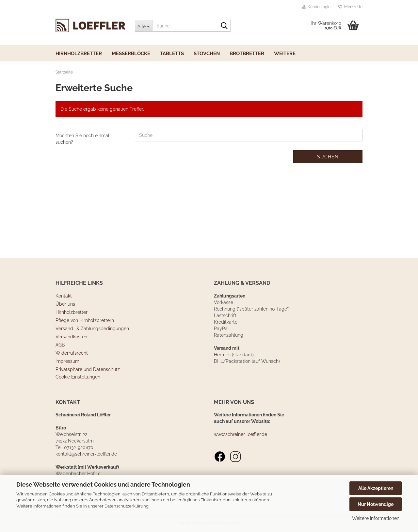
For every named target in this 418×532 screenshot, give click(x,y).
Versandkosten (71, 337)
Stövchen (207, 54)
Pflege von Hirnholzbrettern (85, 320)
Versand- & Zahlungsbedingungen (92, 329)
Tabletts (172, 54)
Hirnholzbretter (79, 54)
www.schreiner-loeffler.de (241, 434)
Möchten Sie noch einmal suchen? (82, 139)
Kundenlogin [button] (316, 7)
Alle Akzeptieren (376, 488)
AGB (60, 345)
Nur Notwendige (376, 504)
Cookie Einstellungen (78, 377)
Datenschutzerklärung (127, 506)
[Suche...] (144, 26)
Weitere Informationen (376, 518)
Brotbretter (247, 54)
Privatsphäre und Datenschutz (88, 369)
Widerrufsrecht (72, 353)
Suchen (328, 157)
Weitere (285, 54)
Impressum (67, 361)
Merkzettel (351, 7)
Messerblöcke (131, 54)
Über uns (65, 304)
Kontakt (64, 296)
